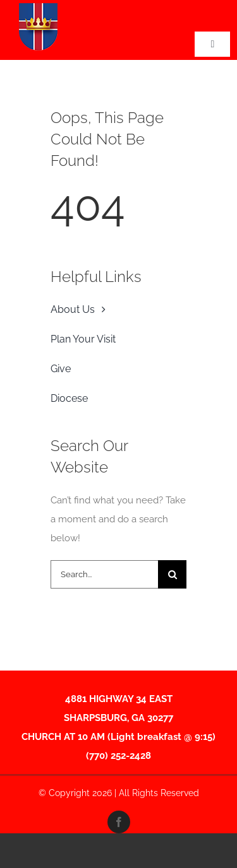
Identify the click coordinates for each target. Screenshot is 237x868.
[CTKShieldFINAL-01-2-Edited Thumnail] (38, 8)
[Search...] (104, 574)
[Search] (172, 574)
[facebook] (119, 822)
